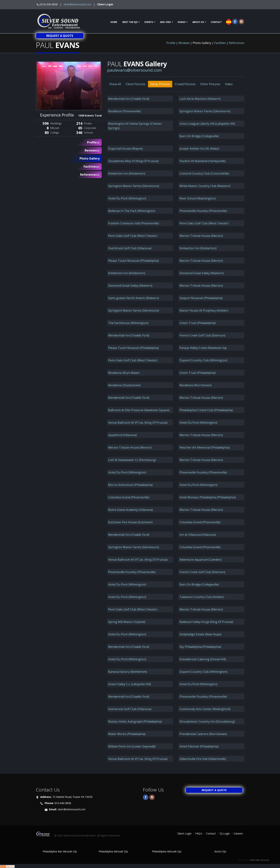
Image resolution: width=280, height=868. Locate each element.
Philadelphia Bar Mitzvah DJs (60, 851)
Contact (216, 22)
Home (114, 22)
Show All (115, 84)
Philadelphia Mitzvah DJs (113, 851)
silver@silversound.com (77, 4)
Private (88, 123)
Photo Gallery (90, 158)
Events (149, 22)
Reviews (184, 43)
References (237, 43)
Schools (89, 133)
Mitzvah (55, 128)
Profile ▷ (93, 142)
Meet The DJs (130, 22)
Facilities (220, 43)
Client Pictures (136, 84)
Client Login (105, 4)
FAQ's (199, 833)
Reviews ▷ (92, 150)
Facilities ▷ (92, 166)
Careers (238, 833)
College (55, 133)
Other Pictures (210, 84)
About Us (198, 22)
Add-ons (165, 22)
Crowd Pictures (185, 84)
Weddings (56, 123)
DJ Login (225, 833)
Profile (171, 43)
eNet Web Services (259, 860)
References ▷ (90, 175)
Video (229, 84)
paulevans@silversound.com (134, 70)
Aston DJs (220, 851)
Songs (182, 22)
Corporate (90, 128)
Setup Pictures (160, 84)
